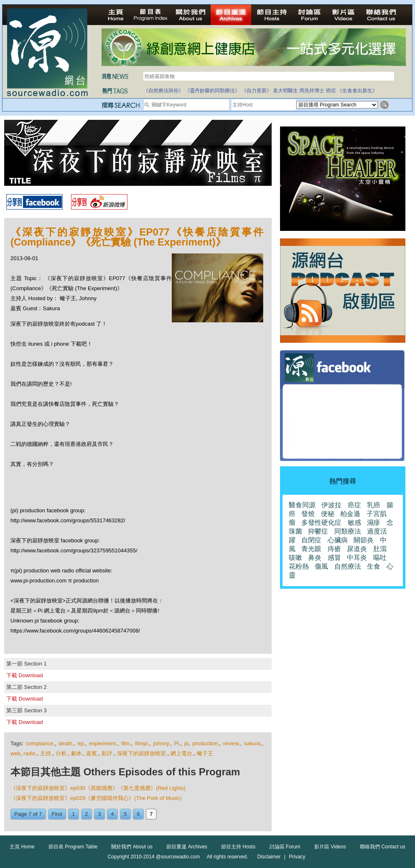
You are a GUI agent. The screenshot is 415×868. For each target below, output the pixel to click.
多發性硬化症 (321, 523)
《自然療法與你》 (163, 91)
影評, (108, 753)
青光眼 (311, 549)
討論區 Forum (285, 847)
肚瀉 (380, 549)
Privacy (297, 857)
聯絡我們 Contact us (383, 847)
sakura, (253, 743)
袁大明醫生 (285, 91)
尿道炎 (357, 549)
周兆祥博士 (312, 91)
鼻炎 (315, 558)
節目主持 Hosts (238, 847)
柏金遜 (350, 514)
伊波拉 (331, 505)
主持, (46, 753)
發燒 (308, 514)
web (15, 753)
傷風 (321, 566)
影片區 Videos (330, 847)
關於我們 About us (132, 847)
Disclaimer (269, 857)
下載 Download (24, 675)
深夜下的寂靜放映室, (142, 753)
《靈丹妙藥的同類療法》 (212, 91)
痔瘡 (334, 549)
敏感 (354, 523)
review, (232, 743)
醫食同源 (302, 505)
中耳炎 (357, 558)
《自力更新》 (257, 91)
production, (206, 743)
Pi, (177, 743)
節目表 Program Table (73, 847)
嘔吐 (380, 558)
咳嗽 (295, 558)
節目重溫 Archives (187, 847)
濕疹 (374, 523)
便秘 (328, 514)
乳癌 (374, 505)
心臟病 (338, 540)
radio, (30, 753)
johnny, (162, 743)
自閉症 (311, 540)
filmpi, (142, 743)
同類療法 (348, 531)
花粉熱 (299, 566)
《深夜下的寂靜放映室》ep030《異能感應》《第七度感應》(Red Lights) (98, 788)
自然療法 (348, 566)
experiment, (103, 743)
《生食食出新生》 (357, 91)
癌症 (331, 91)
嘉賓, (92, 753)
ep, (81, 743)
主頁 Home (22, 847)
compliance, (40, 743)
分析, (62, 753)
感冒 (334, 558)
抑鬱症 (318, 531)
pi (186, 743)
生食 (374, 566)
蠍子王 (205, 753)
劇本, (77, 753)
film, (126, 743)
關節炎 (364, 540)
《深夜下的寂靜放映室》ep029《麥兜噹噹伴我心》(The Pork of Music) (96, 798)
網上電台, (182, 753)
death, (66, 743)
